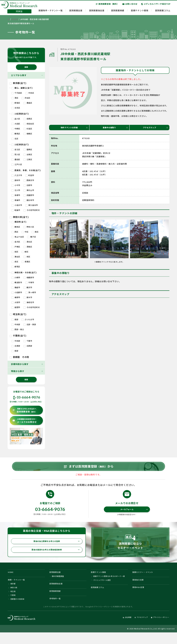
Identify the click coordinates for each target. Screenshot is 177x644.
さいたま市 (28, 319)
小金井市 (17, 205)
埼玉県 (13, 601)
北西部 (28, 346)
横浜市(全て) (19, 222)
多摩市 (16, 195)
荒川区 (16, 154)
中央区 (30, 93)
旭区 (15, 252)
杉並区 (28, 129)
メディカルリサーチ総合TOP (156, 5)
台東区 (28, 154)
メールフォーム (133, 515)
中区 (25, 232)
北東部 (16, 346)
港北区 (28, 242)
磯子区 (32, 237)
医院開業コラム (163, 12)
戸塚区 (16, 247)
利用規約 (116, 618)
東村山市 (29, 190)
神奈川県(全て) (19, 217)
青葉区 (26, 262)
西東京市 (29, 180)
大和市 (16, 302)
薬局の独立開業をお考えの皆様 (55, 548)
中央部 (16, 324)
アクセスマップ (155, 128)
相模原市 (29, 277)
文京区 (16, 108)
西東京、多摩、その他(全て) (26, 170)
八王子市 (17, 175)
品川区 (16, 119)
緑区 (25, 252)
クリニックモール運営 (102, 589)
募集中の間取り (115, 128)
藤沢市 (28, 287)
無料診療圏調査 (58, 585)
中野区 (16, 129)
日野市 (28, 185)
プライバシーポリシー (102, 618)
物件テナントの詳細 (74, 128)
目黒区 (28, 119)
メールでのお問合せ (25, 421)
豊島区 (28, 103)
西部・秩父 (18, 329)
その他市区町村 (32, 210)
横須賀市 (17, 282)
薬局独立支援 (139, 588)
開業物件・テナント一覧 (51, 12)
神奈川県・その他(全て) (24, 272)
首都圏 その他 (19, 357)
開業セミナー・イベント (145, 580)
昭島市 (16, 210)
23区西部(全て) (20, 114)
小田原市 (17, 292)
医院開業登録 (25, 410)
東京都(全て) (18, 83)
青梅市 (16, 200)
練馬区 (16, 134)
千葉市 (28, 341)
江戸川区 (17, 164)
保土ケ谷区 (18, 237)
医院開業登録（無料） (107, 5)
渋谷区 (26, 98)
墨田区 (16, 159)
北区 (15, 139)
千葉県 (13, 606)
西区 (15, 232)
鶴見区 (16, 227)
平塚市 (30, 282)
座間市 (16, 307)
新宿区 (16, 103)
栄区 (27, 257)
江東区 (28, 159)
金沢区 (16, 242)
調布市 (16, 180)
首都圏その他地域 (17, 610)
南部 (15, 319)
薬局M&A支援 (139, 597)
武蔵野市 (29, 195)
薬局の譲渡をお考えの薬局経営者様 (54, 557)
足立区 (16, 149)
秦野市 (16, 297)
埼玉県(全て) (18, 314)
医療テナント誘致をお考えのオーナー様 (109, 585)
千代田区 (17, 93)
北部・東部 (30, 324)
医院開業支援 (76, 12)
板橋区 (28, 134)
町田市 (30, 175)
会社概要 (120, 628)
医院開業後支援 (97, 12)
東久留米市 (32, 205)
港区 (15, 98)
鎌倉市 (16, 287)
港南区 (28, 247)
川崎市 (16, 277)
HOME (11, 580)
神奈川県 (14, 597)
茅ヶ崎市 (31, 292)
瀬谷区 (16, 257)
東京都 (13, 593)
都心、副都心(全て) (22, 88)
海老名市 (29, 302)
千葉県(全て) (18, 336)
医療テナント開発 (140, 12)
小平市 (16, 185)
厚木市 (28, 297)
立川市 (16, 190)
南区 (35, 232)
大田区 (16, 124)
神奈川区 (29, 227)
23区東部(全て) (20, 144)
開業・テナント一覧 (18, 588)
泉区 (15, 262)
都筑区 (16, 267)
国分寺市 (29, 200)
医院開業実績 (118, 12)
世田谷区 (29, 124)
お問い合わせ (130, 5)
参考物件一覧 (56, 609)
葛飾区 (28, 149)
